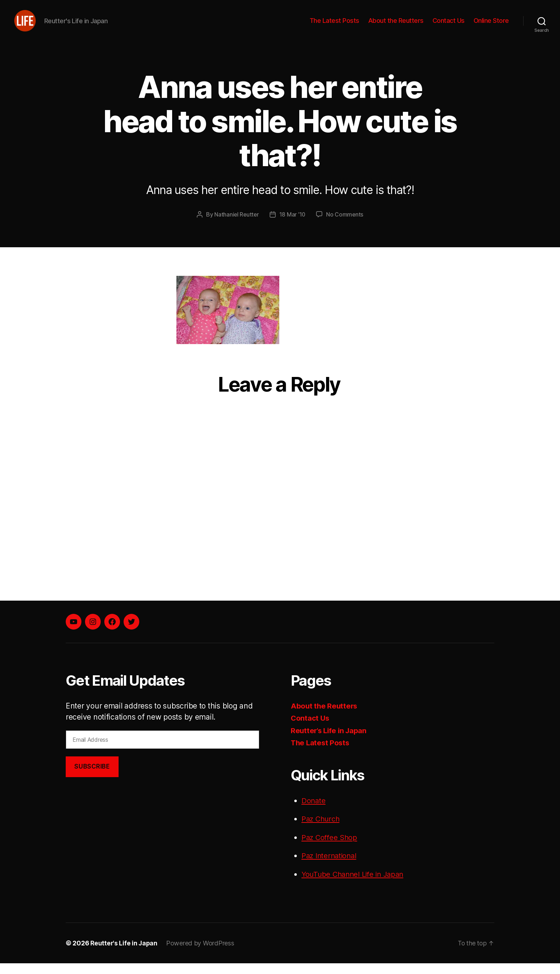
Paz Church (322, 829)
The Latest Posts (334, 26)
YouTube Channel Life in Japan (355, 884)
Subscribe (92, 777)
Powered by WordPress (202, 954)
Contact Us (449, 26)
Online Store (491, 26)
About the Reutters (396, 26)
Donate (314, 811)
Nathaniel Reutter (236, 225)
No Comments (345, 225)
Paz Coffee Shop (331, 848)
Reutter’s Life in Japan (330, 741)
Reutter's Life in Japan (125, 954)
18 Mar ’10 (292, 225)
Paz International (330, 866)
